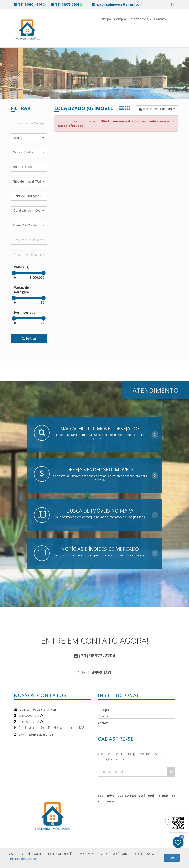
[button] (29, 138)
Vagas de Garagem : (22, 290)
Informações (141, 19)
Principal (105, 19)
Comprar (121, 19)
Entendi (172, 858)
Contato (160, 19)
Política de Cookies (24, 859)
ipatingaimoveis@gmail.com (38, 709)
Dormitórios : (24, 312)
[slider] (14, 273)
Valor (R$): (22, 267)
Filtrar (29, 338)
